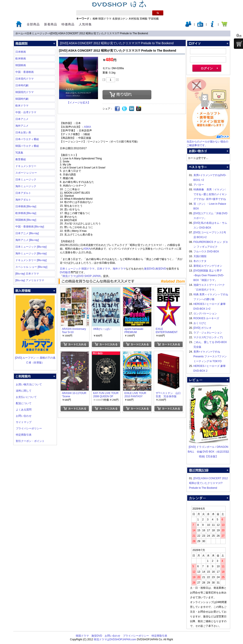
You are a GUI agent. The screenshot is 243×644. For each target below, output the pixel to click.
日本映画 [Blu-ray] (26, 206)
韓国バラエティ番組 (27, 146)
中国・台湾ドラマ (26, 112)
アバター (199, 185)
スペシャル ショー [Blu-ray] (31, 267)
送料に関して (24, 391)
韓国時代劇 (22, 99)
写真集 (19, 153)
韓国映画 (21, 65)
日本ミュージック (37, 33)
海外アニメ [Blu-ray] (27, 240)
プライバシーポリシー (29, 428)
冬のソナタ (200, 261)
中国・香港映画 (25, 72)
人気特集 (85, 24)
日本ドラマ (104, 269)
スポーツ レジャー (26, 173)
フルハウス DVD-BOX (206, 252)
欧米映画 (21, 59)
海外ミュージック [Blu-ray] (31, 253)
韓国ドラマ (105, 19)
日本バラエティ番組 (27, 139)
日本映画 (21, 52)
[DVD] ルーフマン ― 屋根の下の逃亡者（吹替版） (35, 358)
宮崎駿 (144, 19)
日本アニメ (22, 119)
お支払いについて (26, 397)
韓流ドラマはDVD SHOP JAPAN (82, 276)
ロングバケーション (205, 314)
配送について (24, 403)
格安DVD (161, 269)
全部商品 (33, 24)
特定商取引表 (24, 435)
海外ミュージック (26, 186)
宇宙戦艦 (154, 19)
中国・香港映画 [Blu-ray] (30, 227)
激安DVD (149, 269)
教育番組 (21, 159)
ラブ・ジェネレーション (208, 333)
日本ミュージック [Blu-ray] (31, 247)
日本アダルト (23, 193)
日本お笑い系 (23, 132)
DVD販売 (65, 272)
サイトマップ (24, 422)
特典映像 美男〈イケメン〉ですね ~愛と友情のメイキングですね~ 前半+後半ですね (210, 194)
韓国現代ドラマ (25, 92)
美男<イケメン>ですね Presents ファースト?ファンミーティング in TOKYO (210, 356)
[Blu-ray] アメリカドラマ (30, 280)
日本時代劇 (22, 85)
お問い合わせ (24, 416)
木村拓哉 (134, 19)
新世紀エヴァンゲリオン (208, 266)
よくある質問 (24, 410)
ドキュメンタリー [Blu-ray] (31, 260)
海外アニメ (22, 126)
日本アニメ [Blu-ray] (27, 233)
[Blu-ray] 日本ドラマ (27, 274)
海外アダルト (23, 200)
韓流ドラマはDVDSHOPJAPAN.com (115, 639)
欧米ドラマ (22, 106)
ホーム (19, 33)
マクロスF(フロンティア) (208, 337)
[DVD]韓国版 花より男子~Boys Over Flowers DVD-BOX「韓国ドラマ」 (209, 275)
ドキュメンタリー (26, 166)
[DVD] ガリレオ (202, 328)
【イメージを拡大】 (79, 103)
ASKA (88, 127)
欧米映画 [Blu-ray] (26, 213)
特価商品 (68, 24)
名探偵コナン (120, 19)
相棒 (95, 19)
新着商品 (51, 24)
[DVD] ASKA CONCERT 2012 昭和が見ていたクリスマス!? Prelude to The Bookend (99, 33)
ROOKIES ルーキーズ (206, 318)
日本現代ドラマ (25, 79)
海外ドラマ (119, 269)
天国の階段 (200, 256)
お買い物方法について (29, 384)
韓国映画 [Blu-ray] (26, 220)
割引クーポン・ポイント (30, 441)
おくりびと (200, 323)
